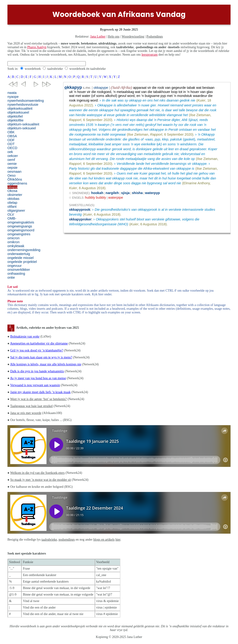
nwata (12, 93)
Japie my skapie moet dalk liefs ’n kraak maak (40, 392)
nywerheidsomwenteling (26, 101)
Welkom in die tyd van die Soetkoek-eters (37, 473)
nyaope (13, 97)
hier (118, 540)
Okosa (12, 191)
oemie (12, 164)
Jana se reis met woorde (26, 413)
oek (10, 152)
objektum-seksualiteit (23, 124)
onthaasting (16, 274)
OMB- (12, 218)
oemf (11, 160)
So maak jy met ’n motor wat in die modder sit (41, 480)
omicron (13, 238)
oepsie (12, 168)
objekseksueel (18, 112)
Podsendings (155, 37)
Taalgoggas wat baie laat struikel (31, 406)
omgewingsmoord (21, 230)
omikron (13, 242)
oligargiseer (16, 210)
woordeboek (33, 69)
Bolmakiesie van (25, 336)
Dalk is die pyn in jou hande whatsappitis (37, 371)
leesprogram (150, 55)
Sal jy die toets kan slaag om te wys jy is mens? (41, 357)
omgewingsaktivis (21, 222)
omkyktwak (16, 246)
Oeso (12, 175)
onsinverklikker (19, 270)
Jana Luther (98, 37)
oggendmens (17, 183)
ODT (11, 144)
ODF (11, 140)
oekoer (13, 156)
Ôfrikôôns (15, 179)
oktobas (13, 199)
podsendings (67, 540)
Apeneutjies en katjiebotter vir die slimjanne (39, 343)
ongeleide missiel (20, 258)
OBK (11, 132)
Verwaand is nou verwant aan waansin (35, 385)
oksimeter (15, 195)
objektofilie (15, 120)
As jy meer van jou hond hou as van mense (38, 378)
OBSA (12, 136)
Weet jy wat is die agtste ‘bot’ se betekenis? (39, 399)
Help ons (114, 37)
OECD (12, 148)
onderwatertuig (19, 254)
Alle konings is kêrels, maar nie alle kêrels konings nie (46, 364)
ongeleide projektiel (22, 262)
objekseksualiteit (20, 108)
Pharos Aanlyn (37, 47)
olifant (12, 207)
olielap (12, 203)
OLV (11, 214)
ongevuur (15, 266)
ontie (11, 277)
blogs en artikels (104, 540)
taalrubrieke (55, 69)
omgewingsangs (20, 226)
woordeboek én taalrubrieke (87, 69)
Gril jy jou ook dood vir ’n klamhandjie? (37, 350)
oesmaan (14, 172)
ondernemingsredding (24, 250)
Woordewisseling (133, 37)
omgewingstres (19, 234)
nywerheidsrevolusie (23, 105)
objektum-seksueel (22, 128)
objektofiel (15, 116)
